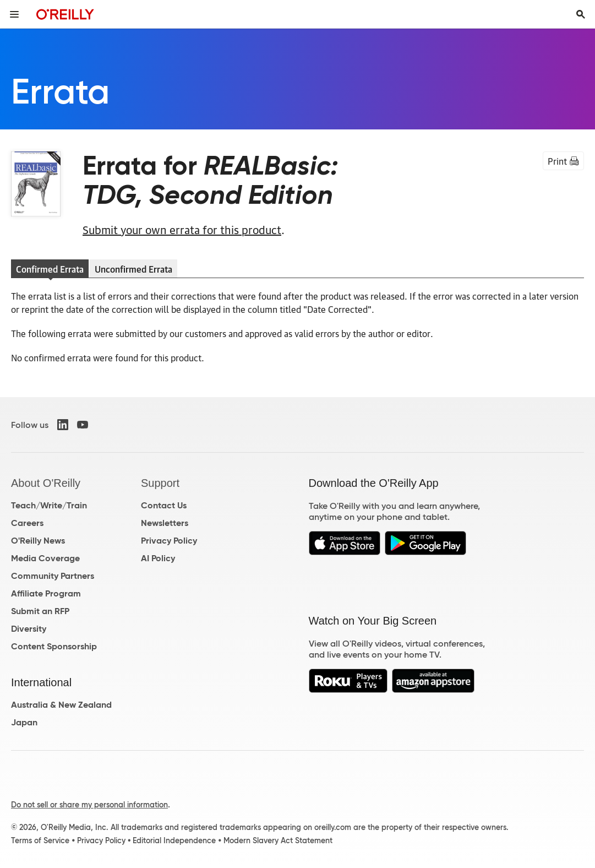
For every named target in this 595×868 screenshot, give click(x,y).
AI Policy (158, 558)
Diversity (29, 629)
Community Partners (53, 576)
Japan (24, 722)
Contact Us (164, 505)
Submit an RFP (40, 611)
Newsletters (165, 523)
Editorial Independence (174, 840)
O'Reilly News (38, 541)
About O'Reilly (46, 483)
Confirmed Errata (50, 269)
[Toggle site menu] (14, 14)
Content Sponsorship (54, 646)
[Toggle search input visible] (581, 14)
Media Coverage (45, 558)
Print (563, 161)
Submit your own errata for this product (182, 229)
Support (160, 483)
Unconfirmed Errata (133, 269)
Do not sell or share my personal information (89, 805)
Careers (27, 523)
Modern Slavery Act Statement (278, 840)
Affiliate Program (46, 593)
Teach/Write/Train (49, 505)
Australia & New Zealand (61, 705)
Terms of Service (40, 840)
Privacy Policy (169, 541)
